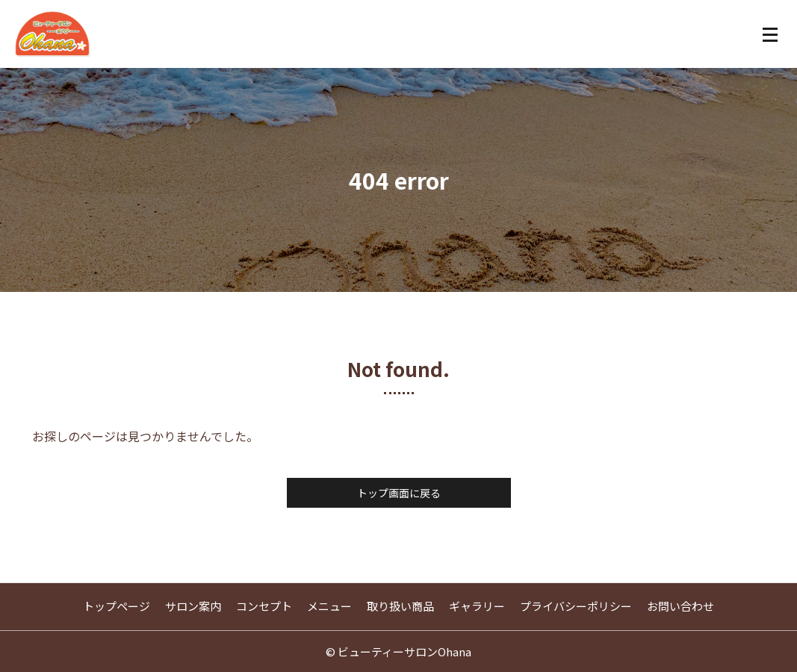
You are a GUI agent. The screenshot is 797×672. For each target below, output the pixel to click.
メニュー (329, 606)
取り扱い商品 (400, 606)
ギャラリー (477, 606)
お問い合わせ (680, 606)
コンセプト (264, 606)
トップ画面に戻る (399, 493)
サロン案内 (193, 606)
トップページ (117, 606)
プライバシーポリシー (576, 606)
